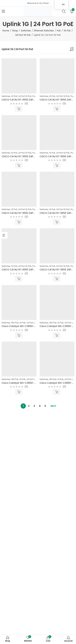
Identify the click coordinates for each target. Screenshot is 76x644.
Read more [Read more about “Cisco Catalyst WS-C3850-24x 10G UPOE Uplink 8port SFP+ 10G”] (19, 392)
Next (53, 406)
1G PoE (67, 31)
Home (6, 31)
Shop (15, 31)
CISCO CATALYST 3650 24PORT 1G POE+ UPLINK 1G (31, 213)
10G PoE (15, 323)
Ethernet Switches (44, 31)
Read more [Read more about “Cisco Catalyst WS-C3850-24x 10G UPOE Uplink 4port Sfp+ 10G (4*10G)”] (57, 392)
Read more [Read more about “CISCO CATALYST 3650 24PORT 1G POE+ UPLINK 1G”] (19, 222)
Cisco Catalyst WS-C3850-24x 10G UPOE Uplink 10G (32, 326)
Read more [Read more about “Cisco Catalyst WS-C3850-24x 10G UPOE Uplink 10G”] (19, 335)
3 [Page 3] (34, 406)
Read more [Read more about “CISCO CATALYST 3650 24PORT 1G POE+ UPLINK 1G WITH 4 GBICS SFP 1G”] (19, 109)
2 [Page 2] (29, 406)
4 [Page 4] (40, 406)
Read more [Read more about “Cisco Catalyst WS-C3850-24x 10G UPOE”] (57, 335)
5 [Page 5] (45, 406)
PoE (59, 31)
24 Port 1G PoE (23, 35)
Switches (26, 31)
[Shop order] (72, 50)
